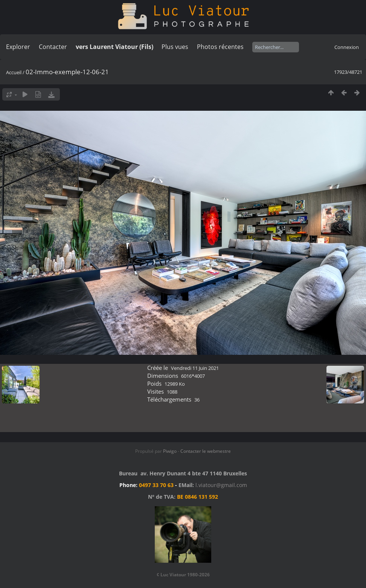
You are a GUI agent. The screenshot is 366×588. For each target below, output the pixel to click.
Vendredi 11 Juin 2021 (195, 368)
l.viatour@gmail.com (221, 485)
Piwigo (170, 451)
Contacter (53, 47)
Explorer (18, 47)
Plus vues (175, 47)
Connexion (347, 47)
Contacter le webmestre (206, 451)
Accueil (14, 72)
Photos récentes (220, 47)
